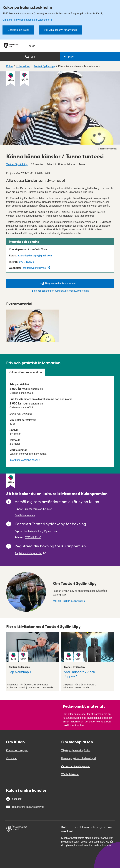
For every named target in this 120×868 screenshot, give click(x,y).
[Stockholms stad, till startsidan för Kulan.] (60, 46)
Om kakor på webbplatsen (76, 766)
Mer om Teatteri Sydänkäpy (68, 601)
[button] (90, 57)
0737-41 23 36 (33, 537)
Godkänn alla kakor (18, 30)
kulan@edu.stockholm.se (38, 509)
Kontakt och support (17, 750)
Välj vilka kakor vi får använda (60, 30)
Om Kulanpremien (25, 515)
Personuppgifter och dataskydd (79, 758)
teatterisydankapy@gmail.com (35, 256)
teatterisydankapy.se (34, 268)
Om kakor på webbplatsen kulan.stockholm (27, 20)
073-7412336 (26, 262)
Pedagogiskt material (84, 706)
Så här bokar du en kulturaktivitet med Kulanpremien (60, 291)
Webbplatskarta (70, 774)
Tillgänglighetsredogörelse (76, 750)
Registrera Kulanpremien (29, 553)
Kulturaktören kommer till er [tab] (25, 372)
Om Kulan (12, 758)
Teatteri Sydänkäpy (17, 164)
